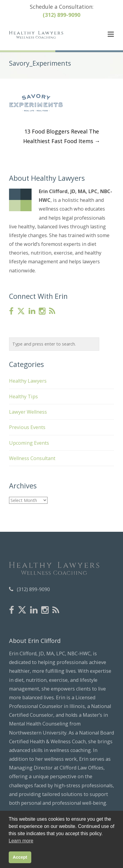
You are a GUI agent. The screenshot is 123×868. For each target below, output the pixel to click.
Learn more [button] (21, 841)
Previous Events (27, 427)
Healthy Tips (23, 396)
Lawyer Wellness (28, 412)
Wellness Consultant (32, 458)
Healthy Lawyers (28, 381)
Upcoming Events (29, 443)
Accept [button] (20, 857)
